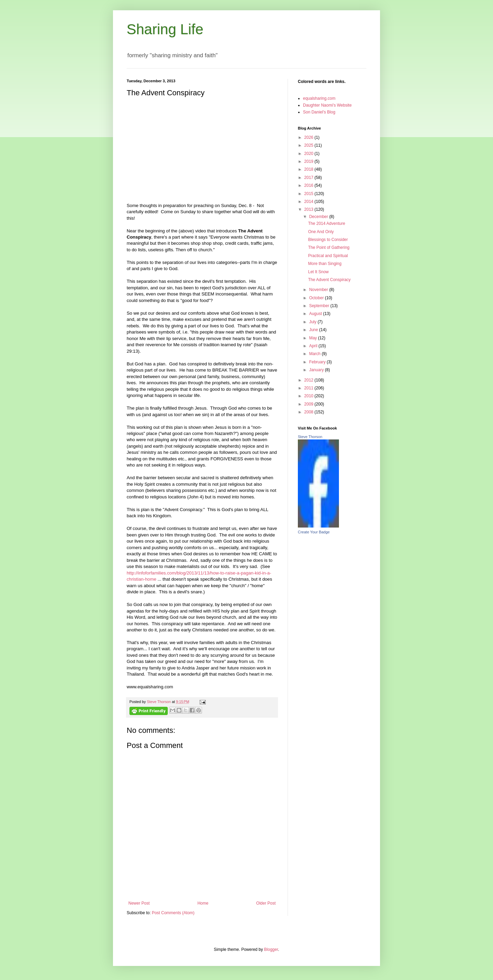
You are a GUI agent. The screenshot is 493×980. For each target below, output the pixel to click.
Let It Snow (318, 272)
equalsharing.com (319, 98)
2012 (309, 380)
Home (203, 903)
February (318, 362)
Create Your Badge (314, 532)
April (314, 346)
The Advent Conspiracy (329, 280)
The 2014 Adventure (327, 223)
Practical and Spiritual (328, 256)
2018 (309, 169)
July (313, 322)
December (319, 217)
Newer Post (139, 903)
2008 (309, 412)
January (317, 370)
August (316, 314)
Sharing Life (165, 29)
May (314, 338)
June (314, 330)
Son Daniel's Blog (319, 112)
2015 (309, 194)
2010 (309, 396)
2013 (309, 209)
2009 (309, 404)
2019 (309, 161)
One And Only (321, 232)
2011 (309, 388)
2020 (309, 154)
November (319, 290)
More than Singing (325, 264)
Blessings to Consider (328, 240)
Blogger (271, 949)
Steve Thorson (310, 437)
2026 (309, 137)
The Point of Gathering (329, 247)
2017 (309, 178)
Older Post (266, 903)
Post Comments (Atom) (173, 913)
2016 (309, 185)
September (320, 306)
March (315, 354)
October (317, 298)
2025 (309, 145)
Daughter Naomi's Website (327, 105)
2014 (309, 202)
